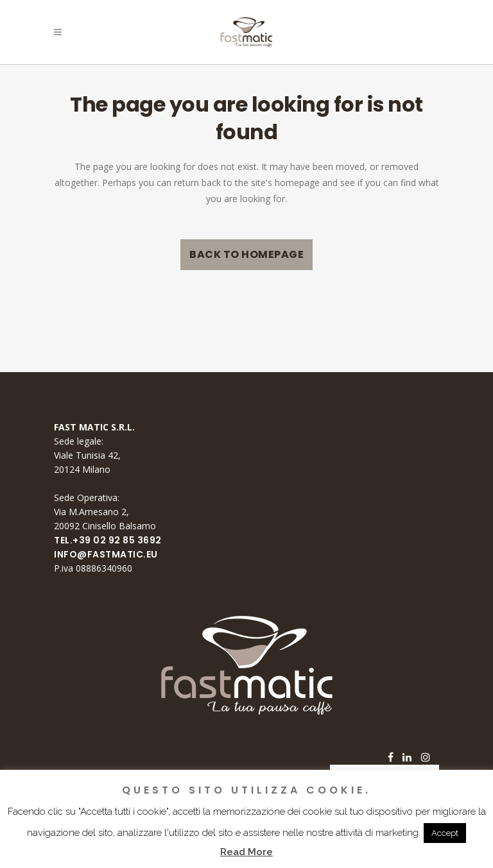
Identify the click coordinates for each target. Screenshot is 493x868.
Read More (246, 852)
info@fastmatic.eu (106, 554)
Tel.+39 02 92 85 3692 (108, 540)
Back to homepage (246, 254)
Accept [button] (445, 833)
